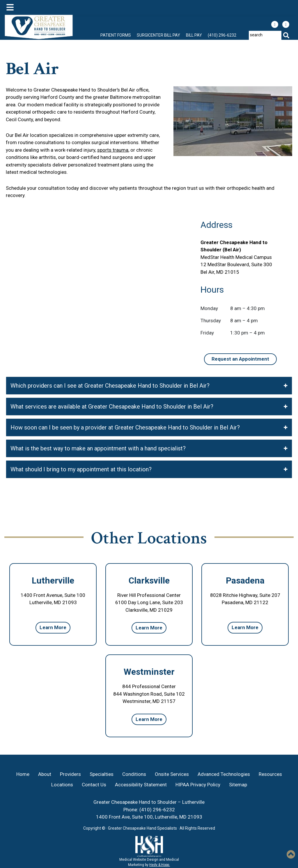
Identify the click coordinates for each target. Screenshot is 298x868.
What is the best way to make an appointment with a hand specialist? (149, 448)
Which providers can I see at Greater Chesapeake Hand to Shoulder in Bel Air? (149, 386)
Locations (62, 785)
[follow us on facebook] (275, 24)
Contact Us (94, 785)
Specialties (102, 774)
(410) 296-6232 (222, 35)
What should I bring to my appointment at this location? (149, 469)
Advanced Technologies (224, 774)
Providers (70, 774)
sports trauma (113, 150)
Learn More (53, 627)
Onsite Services (172, 774)
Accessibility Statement (141, 785)
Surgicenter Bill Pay (158, 35)
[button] (291, 854)
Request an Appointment (240, 359)
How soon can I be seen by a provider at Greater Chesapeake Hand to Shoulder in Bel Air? (149, 427)
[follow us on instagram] (286, 24)
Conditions (134, 774)
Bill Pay (194, 35)
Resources (270, 774)
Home (23, 774)
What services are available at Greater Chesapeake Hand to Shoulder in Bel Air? (149, 407)
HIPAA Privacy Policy (198, 785)
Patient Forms (116, 35)
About (45, 774)
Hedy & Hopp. (160, 865)
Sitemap (238, 785)
